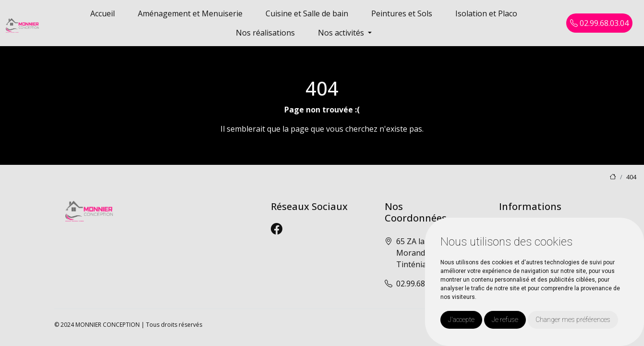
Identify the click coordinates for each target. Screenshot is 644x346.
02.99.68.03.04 (599, 23)
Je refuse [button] (505, 320)
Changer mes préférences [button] (573, 320)
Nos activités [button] (342, 33)
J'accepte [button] (461, 320)
